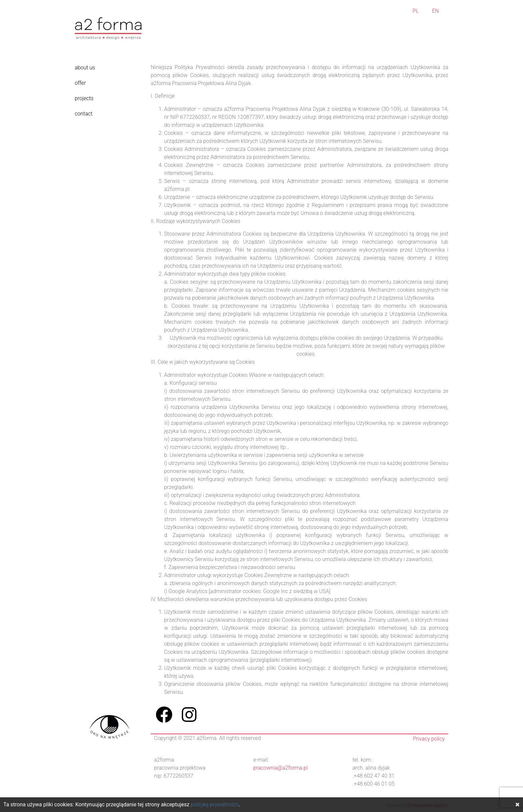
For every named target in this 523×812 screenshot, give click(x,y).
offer (80, 83)
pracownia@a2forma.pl (280, 768)
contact (84, 114)
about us (85, 68)
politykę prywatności (215, 804)
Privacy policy (429, 739)
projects (84, 98)
